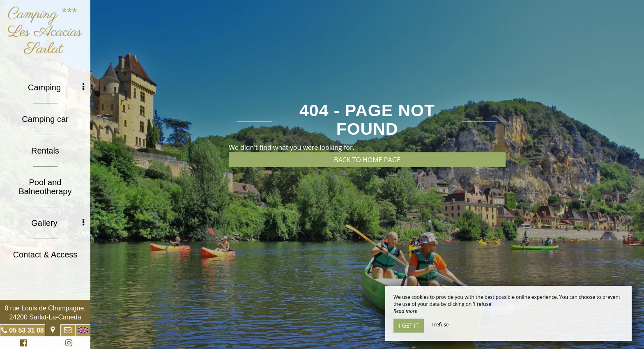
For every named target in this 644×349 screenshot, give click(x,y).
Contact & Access (45, 255)
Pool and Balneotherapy (45, 187)
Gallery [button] (58, 223)
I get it (409, 325)
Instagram (67, 344)
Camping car (45, 119)
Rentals (45, 151)
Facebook (22, 344)
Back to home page (367, 160)
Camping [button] (56, 87)
